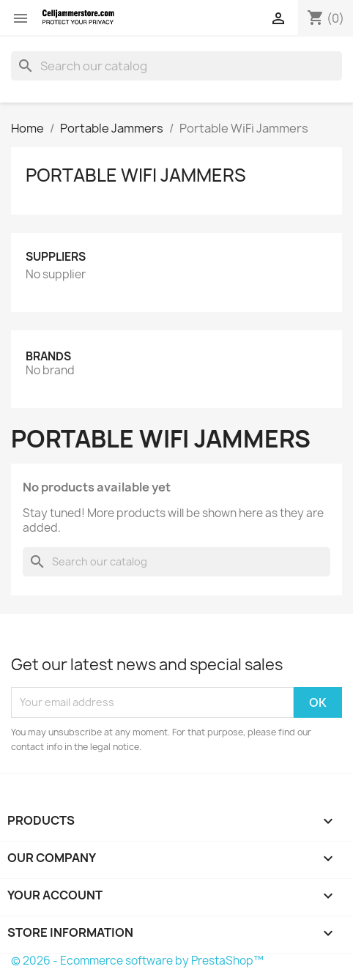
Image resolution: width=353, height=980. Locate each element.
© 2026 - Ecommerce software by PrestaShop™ (137, 961)
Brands (48, 356)
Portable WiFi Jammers (136, 175)
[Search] (176, 66)
